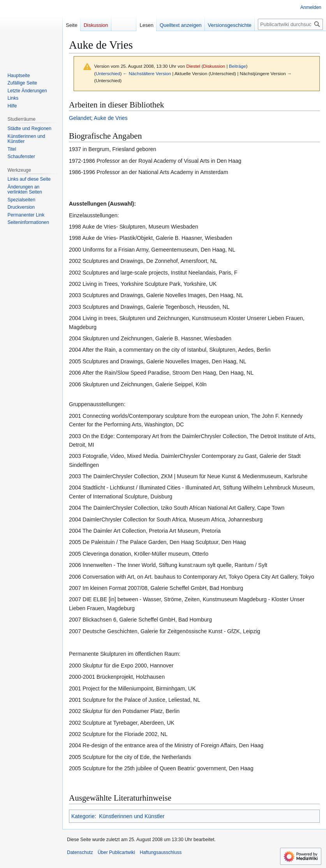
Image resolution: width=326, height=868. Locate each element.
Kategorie (83, 816)
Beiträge (238, 66)
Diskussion (214, 66)
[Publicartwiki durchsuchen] (290, 24)
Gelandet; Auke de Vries (98, 118)
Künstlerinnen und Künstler (132, 816)
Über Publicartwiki (116, 852)
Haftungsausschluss (161, 852)
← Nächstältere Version (147, 73)
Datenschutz (80, 852)
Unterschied (108, 73)
